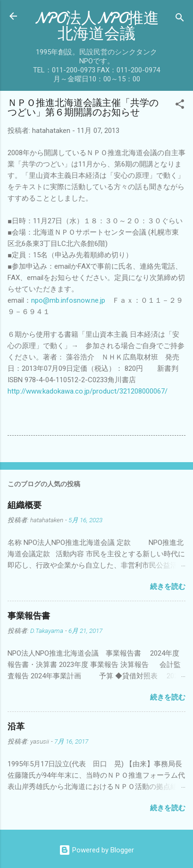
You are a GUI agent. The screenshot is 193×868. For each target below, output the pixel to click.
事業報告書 (29, 616)
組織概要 (25, 505)
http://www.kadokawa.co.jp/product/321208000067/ (88, 391)
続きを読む (168, 587)
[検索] (180, 19)
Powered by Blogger (96, 850)
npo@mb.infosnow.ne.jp (68, 300)
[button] (180, 106)
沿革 (16, 727)
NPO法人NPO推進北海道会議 (97, 26)
